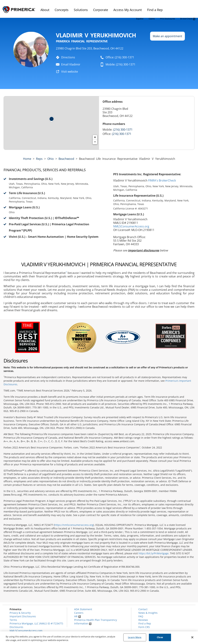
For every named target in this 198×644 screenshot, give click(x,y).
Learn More (135, 637)
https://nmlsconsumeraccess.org (74, 525)
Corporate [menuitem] (101, 10)
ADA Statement (83, 609)
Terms (13, 620)
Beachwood (66, 159)
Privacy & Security (20, 613)
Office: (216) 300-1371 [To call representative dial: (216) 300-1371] (120, 57)
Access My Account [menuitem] (128, 10)
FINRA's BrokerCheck (162, 180)
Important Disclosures (23, 616)
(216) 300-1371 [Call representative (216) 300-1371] (122, 134)
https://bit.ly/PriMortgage (154, 553)
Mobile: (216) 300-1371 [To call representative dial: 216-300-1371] (120, 64)
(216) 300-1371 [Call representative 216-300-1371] (123, 130)
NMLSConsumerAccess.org (131, 226)
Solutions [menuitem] (81, 10)
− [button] (95, 142)
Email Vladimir (71, 64)
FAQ (141, 616)
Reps (39, 159)
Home (27, 159)
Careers (79, 613)
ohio (51, 159)
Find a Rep (145, 623)
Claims (152, 19)
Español (140, 19)
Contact (143, 609)
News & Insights (148, 613)
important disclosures (144, 250)
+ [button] (95, 137)
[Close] (192, 637)
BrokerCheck (188, 19)
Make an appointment (167, 36)
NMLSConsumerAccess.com (26, 631)
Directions (68, 57)
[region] (99, 638)
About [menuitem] (45, 10)
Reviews (143, 620)
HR (78, 616)
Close (160, 637)
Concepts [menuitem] (62, 10)
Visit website (70, 72)
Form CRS (144, 627)
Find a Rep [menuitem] (155, 10)
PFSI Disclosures (167, 19)
